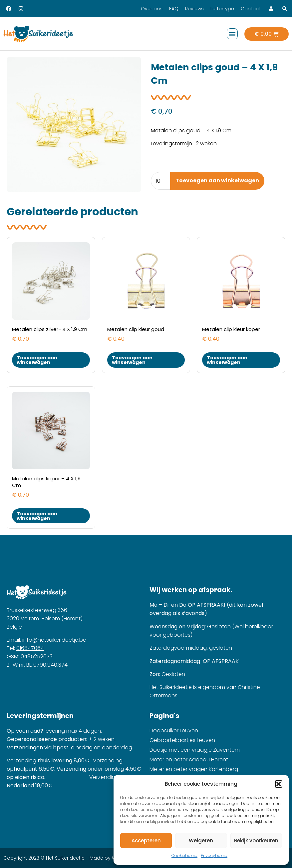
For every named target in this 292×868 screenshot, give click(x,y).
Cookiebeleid (184, 855)
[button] (279, 784)
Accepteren (146, 840)
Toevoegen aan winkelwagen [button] (37, 360)
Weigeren (201, 840)
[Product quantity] (160, 181)
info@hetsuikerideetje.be (54, 640)
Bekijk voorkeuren (256, 840)
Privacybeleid (214, 855)
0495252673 (37, 656)
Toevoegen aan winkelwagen (217, 180)
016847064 (30, 648)
